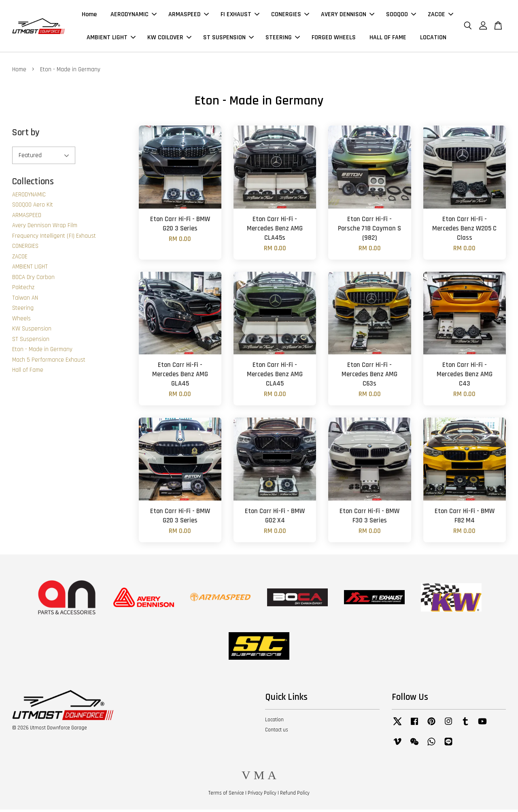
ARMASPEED (189, 16)
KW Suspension (32, 331)
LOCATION (433, 39)
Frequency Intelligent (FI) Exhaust (54, 238)
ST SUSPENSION (228, 39)
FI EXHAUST (240, 16)
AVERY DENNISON (348, 16)
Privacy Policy (262, 795)
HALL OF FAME (388, 39)
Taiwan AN (25, 300)
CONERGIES (290, 16)
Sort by (26, 135)
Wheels (21, 321)
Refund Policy (295, 795)
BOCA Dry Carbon (33, 280)
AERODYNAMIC (134, 16)
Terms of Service (226, 795)
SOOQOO (401, 16)
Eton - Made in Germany (42, 352)
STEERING (283, 39)
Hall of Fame (28, 372)
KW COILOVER (169, 39)
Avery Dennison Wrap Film (45, 228)
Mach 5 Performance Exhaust (49, 362)
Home (89, 16)
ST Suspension (31, 342)
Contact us (277, 732)
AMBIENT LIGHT (111, 39)
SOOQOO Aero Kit (33, 207)
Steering (23, 310)
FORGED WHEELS (334, 39)
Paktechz (23, 290)
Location (274, 722)
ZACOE (441, 16)
